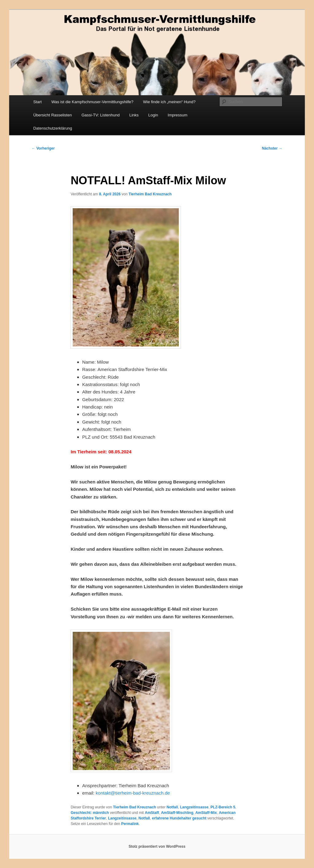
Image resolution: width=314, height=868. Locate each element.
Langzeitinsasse (194, 807)
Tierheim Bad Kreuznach (150, 194)
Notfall (172, 807)
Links (134, 115)
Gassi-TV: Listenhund (101, 115)
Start (37, 102)
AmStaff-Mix (206, 813)
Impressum (178, 115)
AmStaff (152, 813)
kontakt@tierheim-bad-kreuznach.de (133, 793)
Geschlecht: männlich (90, 813)
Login (153, 115)
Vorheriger (43, 148)
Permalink (130, 824)
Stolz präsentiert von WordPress (157, 846)
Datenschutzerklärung (52, 128)
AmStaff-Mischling (177, 813)
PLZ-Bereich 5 (223, 807)
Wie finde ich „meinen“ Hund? (169, 102)
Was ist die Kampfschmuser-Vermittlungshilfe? (92, 102)
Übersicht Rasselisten (52, 115)
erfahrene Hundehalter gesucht (179, 818)
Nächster (272, 148)
